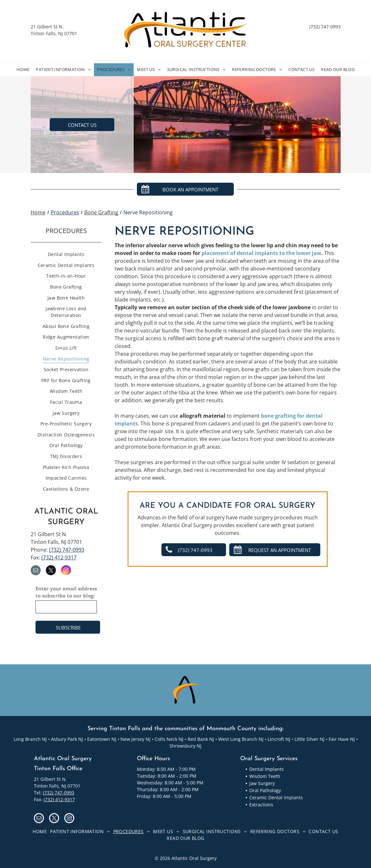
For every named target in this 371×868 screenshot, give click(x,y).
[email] (36, 571)
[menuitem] (23, 70)
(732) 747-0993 (325, 27)
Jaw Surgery (262, 783)
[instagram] (66, 571)
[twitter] (51, 571)
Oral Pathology (265, 790)
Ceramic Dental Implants (276, 797)
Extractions (261, 805)
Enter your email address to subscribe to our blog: (66, 592)
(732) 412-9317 (59, 557)
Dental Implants (267, 769)
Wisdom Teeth (265, 776)
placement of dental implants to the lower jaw (261, 253)
